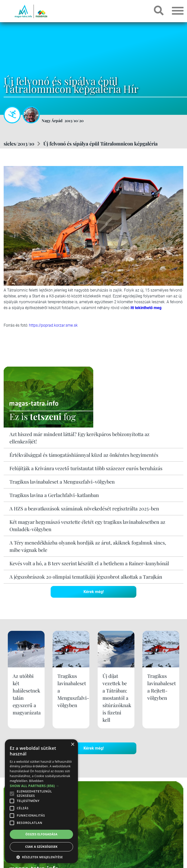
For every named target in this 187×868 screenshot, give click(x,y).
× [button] (72, 745)
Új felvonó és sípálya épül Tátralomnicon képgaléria (100, 143)
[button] (41, 856)
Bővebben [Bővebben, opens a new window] (36, 781)
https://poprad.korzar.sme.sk (53, 325)
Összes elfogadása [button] (41, 834)
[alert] (41, 801)
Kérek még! (94, 592)
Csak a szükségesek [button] (42, 847)
